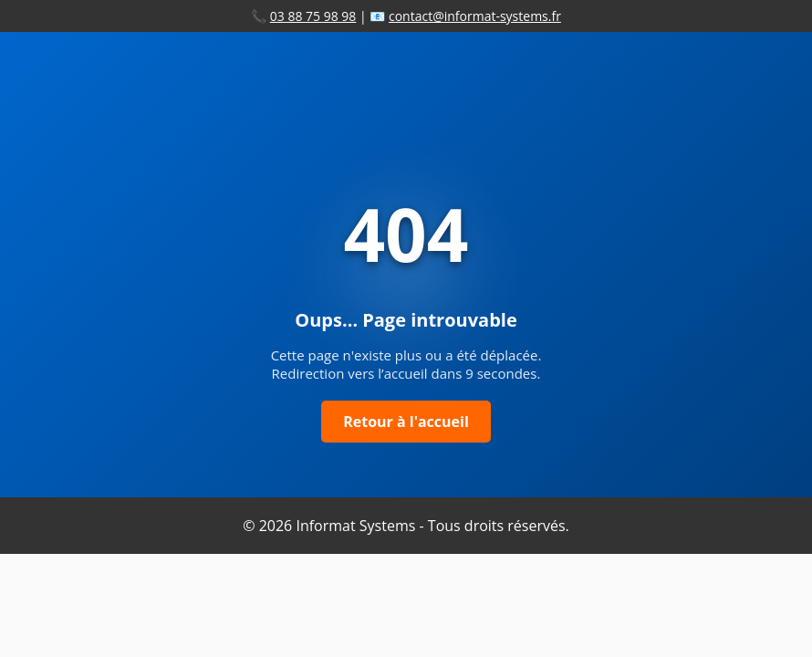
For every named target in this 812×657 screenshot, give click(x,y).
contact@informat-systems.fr (475, 16)
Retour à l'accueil (406, 422)
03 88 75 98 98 (313, 16)
